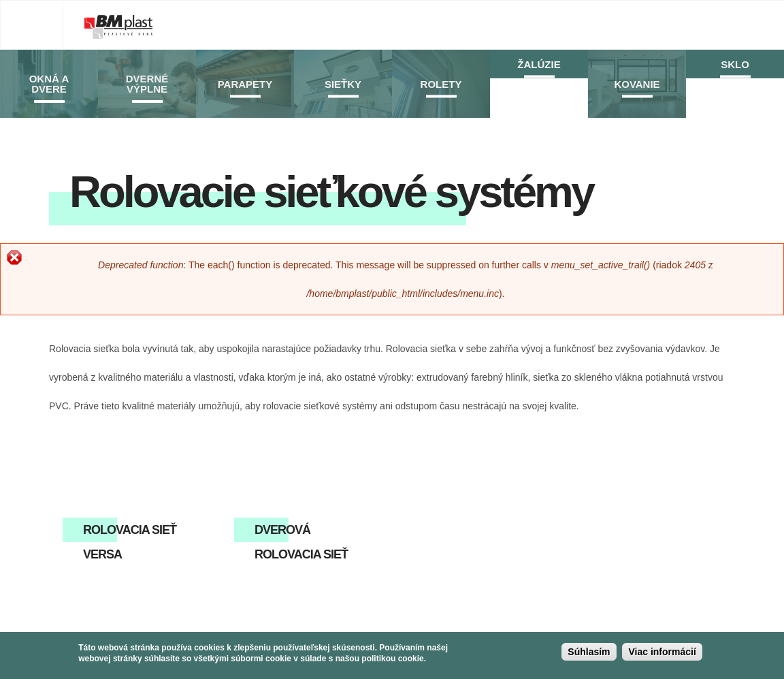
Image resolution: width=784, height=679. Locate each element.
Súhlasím (589, 655)
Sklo (735, 64)
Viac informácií (662, 655)
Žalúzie (539, 64)
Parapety (245, 84)
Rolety (441, 84)
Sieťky (343, 84)
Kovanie (637, 84)
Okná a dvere (49, 84)
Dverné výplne (147, 84)
